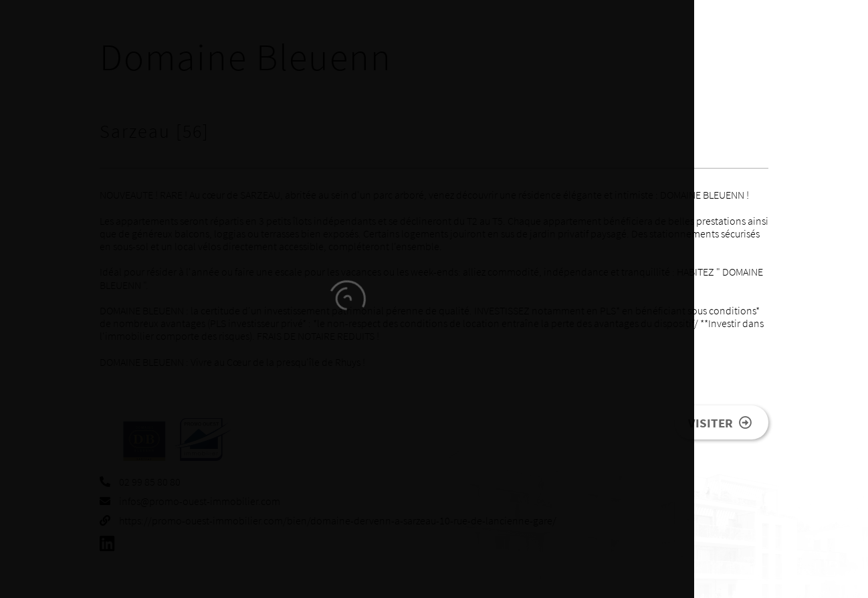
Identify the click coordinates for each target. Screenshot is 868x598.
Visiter (720, 423)
